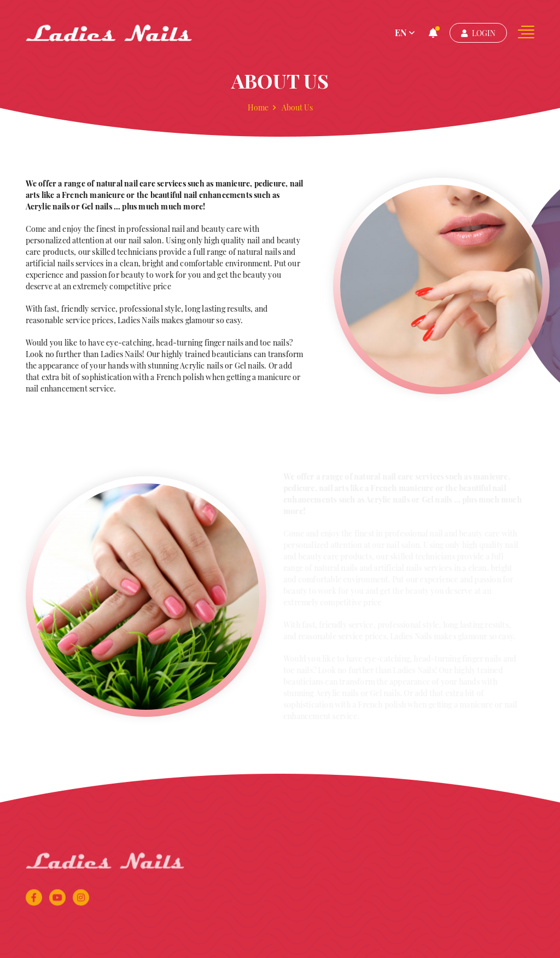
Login (478, 33)
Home (258, 108)
